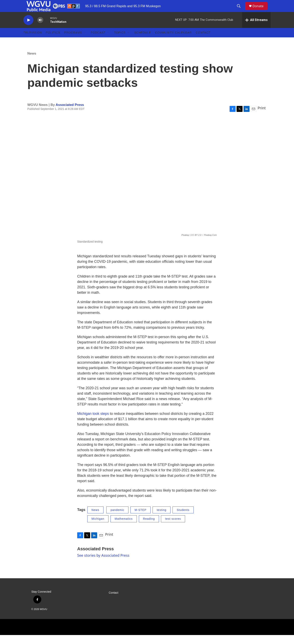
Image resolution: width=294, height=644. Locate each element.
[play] (28, 29)
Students (183, 519)
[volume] (40, 29)
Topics (120, 42)
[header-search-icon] (241, 11)
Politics (53, 42)
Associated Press (70, 114)
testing (162, 519)
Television (33, 42)
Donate (260, 10)
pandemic (117, 519)
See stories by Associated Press (103, 564)
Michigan (98, 528)
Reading (149, 528)
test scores (173, 528)
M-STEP (141, 519)
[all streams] (256, 29)
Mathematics (124, 528)
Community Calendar (173, 42)
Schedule (143, 42)
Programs (73, 42)
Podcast (98, 42)
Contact (203, 42)
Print (262, 117)
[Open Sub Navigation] (85, 42)
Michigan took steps (93, 423)
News (32, 62)
